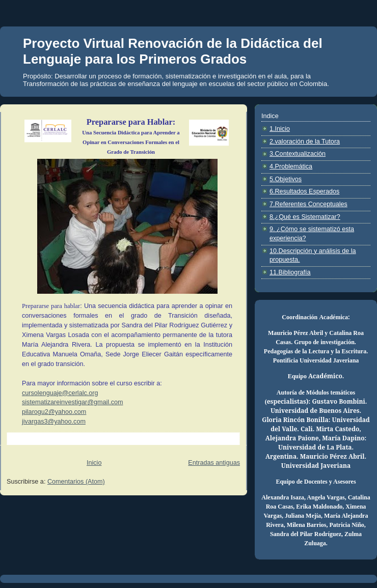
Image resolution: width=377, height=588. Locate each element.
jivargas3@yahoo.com (54, 422)
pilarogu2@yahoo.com (54, 412)
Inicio (94, 463)
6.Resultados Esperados (304, 191)
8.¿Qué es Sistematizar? (305, 217)
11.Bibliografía (290, 272)
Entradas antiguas (214, 463)
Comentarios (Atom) (76, 482)
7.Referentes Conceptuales (308, 204)
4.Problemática (291, 166)
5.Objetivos (286, 179)
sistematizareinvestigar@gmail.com (73, 402)
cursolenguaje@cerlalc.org (60, 393)
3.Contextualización (298, 154)
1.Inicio (280, 129)
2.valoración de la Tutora (305, 142)
